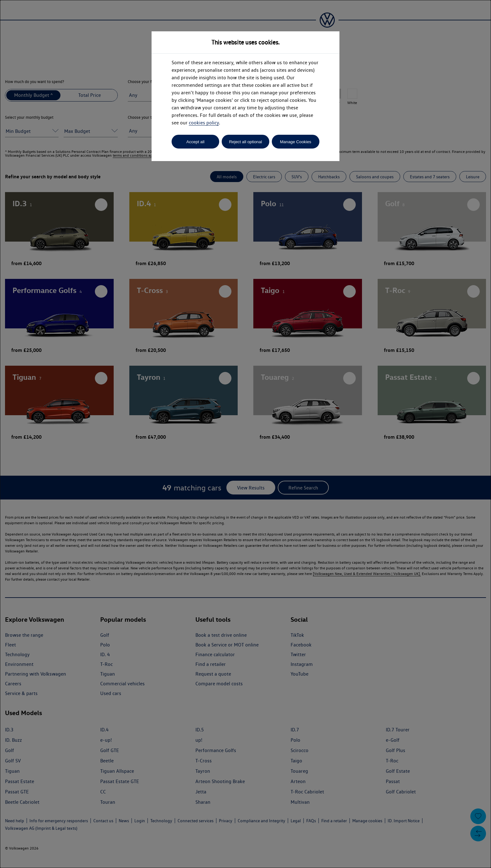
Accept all (195, 142)
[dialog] (246, 434)
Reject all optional (245, 142)
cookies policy (204, 123)
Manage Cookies (296, 142)
